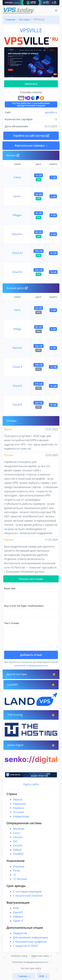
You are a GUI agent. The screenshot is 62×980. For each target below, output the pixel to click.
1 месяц (23, 976)
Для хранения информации (31, 937)
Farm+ (17, 196)
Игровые (19, 866)
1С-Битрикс (20, 879)
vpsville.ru (51, 112)
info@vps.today (19, 956)
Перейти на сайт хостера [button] (31, 136)
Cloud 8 (17, 405)
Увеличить (31, 84)
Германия (19, 804)
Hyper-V (18, 921)
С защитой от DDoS (26, 946)
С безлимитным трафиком (30, 942)
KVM (16, 908)
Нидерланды (21, 816)
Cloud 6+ (17, 272)
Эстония (18, 812)
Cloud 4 (17, 367)
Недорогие (20, 933)
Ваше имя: (10, 588)
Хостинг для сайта (31, 968)
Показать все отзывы (31, 579)
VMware (18, 917)
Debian (18, 850)
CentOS (18, 845)
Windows (19, 829)
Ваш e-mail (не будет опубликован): (24, 606)
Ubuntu (18, 837)
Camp (17, 177)
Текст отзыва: (12, 623)
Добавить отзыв (31, 655)
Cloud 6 (17, 386)
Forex (17, 871)
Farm (17, 310)
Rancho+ (17, 234)
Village (17, 329)
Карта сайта (31, 784)
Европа (18, 799)
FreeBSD (18, 854)
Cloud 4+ (17, 253)
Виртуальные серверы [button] (30, 145)
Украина (18, 808)
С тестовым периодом (27, 892)
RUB (42, 976)
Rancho (17, 348)
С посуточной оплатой (28, 896)
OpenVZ (18, 912)
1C (15, 875)
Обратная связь (40, 956)
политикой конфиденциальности (31, 665)
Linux (16, 833)
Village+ (17, 215)
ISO (15, 841)
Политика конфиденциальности (30, 962)
